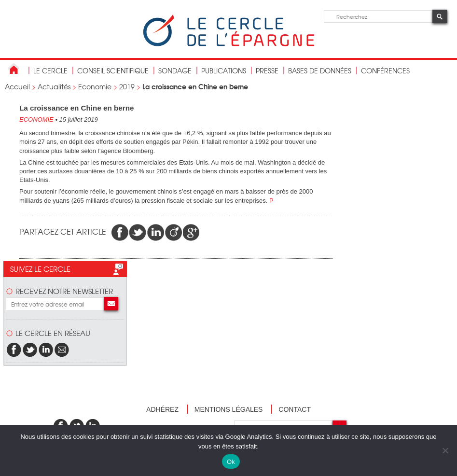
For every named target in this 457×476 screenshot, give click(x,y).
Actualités (54, 86)
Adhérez (162, 409)
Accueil (17, 86)
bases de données (320, 70)
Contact (295, 409)
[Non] (445, 450)
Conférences (385, 70)
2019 (127, 86)
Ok (231, 462)
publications (224, 70)
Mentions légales (229, 409)
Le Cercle (50, 70)
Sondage (175, 70)
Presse (267, 70)
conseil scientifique (113, 70)
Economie (95, 86)
